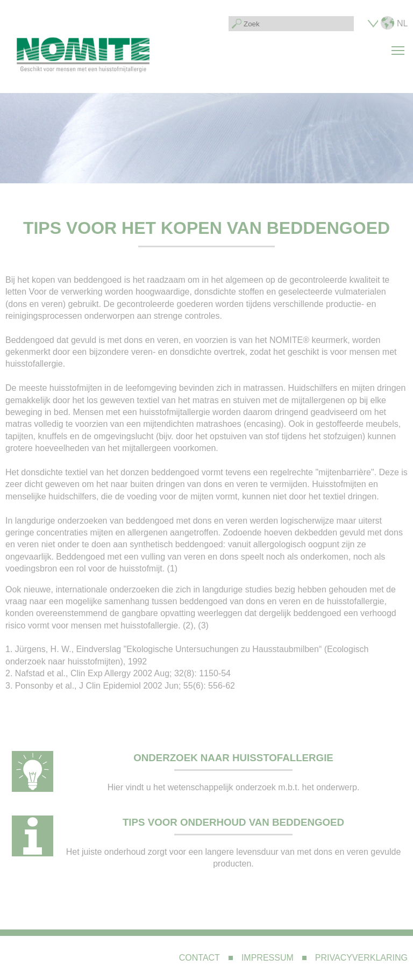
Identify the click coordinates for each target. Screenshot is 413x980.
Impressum (268, 958)
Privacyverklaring (361, 958)
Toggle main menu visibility (400, 44)
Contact (200, 958)
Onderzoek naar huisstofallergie (233, 758)
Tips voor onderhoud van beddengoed (233, 822)
